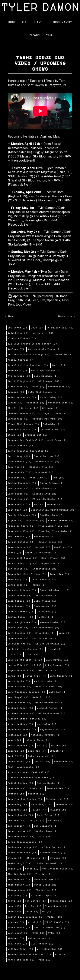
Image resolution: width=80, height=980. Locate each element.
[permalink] (45, 296)
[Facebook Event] (23, 160)
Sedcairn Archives (39, 212)
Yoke (50, 35)
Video (27, 304)
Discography (60, 22)
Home (12, 22)
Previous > (67, 317)
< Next (10, 317)
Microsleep (21, 216)
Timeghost (34, 276)
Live (39, 22)
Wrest (30, 236)
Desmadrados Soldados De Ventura (33, 148)
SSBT (12, 176)
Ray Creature (38, 196)
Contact (33, 35)
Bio (25, 22)
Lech (35, 300)
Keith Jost (15, 172)
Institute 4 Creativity (51, 256)
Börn (60, 192)
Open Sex (54, 300)
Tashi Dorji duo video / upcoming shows (40, 64)
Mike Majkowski (45, 172)
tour (19, 304)
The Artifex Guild (49, 176)
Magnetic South (56, 152)
